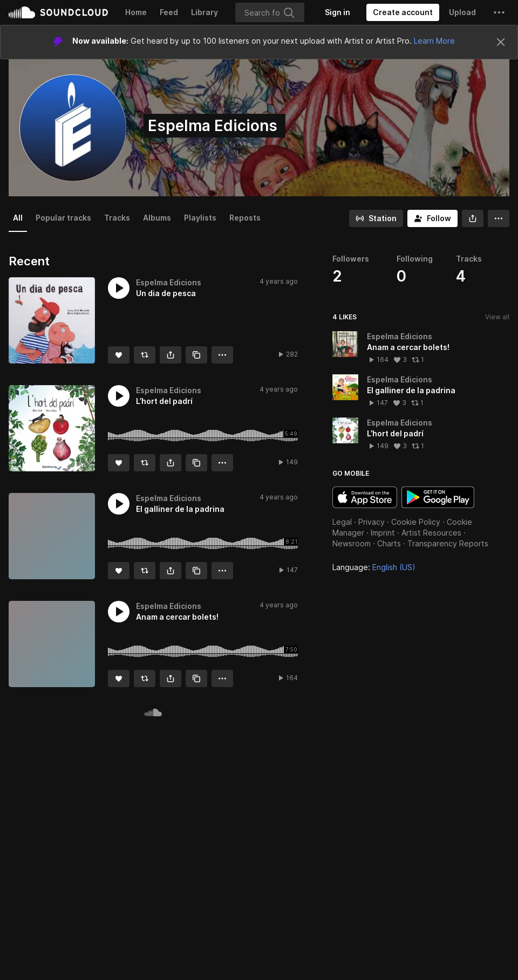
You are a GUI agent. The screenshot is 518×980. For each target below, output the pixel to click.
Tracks (117, 218)
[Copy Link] (196, 355)
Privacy (372, 522)
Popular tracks (63, 218)
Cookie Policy (416, 522)
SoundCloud (58, 12)
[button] (499, 12)
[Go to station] (376, 218)
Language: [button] (374, 567)
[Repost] (145, 355)
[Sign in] (338, 12)
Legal (342, 522)
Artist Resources (431, 533)
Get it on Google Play (438, 497)
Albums (157, 218)
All (18, 218)
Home (136, 12)
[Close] (501, 42)
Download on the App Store (365, 497)
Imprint (383, 533)
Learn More (434, 41)
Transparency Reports (448, 543)
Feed (169, 12)
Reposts (245, 218)
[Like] (119, 355)
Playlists (200, 218)
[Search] (270, 12)
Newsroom (352, 543)
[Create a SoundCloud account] (403, 12)
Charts (389, 543)
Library (205, 12)
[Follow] (432, 218)
